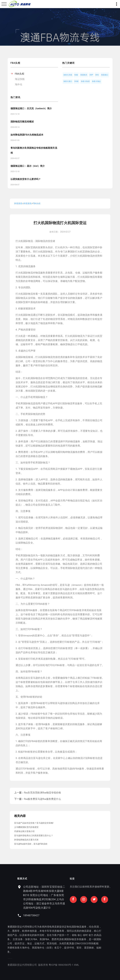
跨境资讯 (18, 203)
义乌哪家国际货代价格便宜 (26, 827)
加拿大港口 (68, 81)
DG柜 (76, 81)
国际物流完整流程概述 (22, 122)
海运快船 (20, 79)
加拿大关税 (68, 75)
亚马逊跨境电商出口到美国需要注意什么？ (34, 835)
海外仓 (19, 84)
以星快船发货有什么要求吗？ (26, 179)
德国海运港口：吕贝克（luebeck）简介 (31, 108)
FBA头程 (20, 74)
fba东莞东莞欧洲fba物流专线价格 (42, 793)
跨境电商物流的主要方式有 (26, 840)
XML (28, 965)
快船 (76, 75)
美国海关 (84, 75)
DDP (91, 75)
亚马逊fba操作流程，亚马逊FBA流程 (31, 844)
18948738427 (79, 915)
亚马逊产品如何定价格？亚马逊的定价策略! (34, 823)
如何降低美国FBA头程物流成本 (27, 135)
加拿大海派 (85, 81)
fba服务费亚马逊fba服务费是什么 (42, 799)
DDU (97, 75)
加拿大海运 (96, 81)
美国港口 (105, 75)
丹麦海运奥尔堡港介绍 (24, 831)
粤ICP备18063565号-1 (13, 965)
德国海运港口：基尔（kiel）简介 (28, 166)
